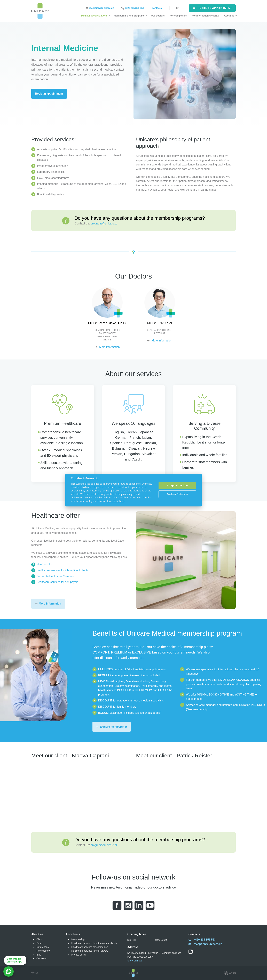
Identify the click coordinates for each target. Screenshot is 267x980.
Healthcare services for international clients (62, 570)
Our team (41, 958)
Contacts (157, 8)
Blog (39, 955)
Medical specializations (94, 16)
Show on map (135, 961)
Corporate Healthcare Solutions (55, 576)
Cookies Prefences (177, 494)
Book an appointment (215, 8)
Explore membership (113, 727)
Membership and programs (129, 16)
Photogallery (43, 951)
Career (40, 943)
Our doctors (158, 16)
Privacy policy (79, 955)
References (43, 947)
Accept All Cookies (177, 485)
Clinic (39, 939)
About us (229, 16)
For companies (178, 16)
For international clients (205, 16)
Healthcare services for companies (90, 947)
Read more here (115, 501)
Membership (44, 564)
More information (107, 347)
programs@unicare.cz (104, 224)
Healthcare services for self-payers (57, 582)
